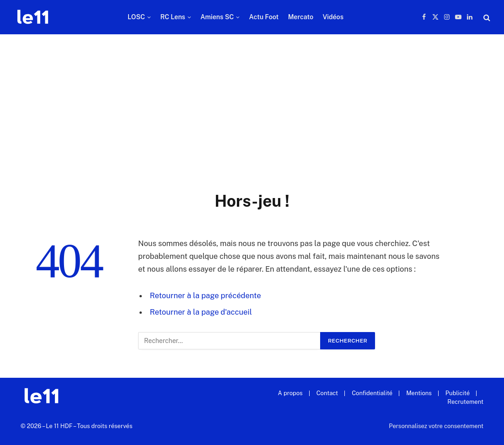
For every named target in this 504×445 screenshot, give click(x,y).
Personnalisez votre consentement (436, 426)
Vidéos (333, 17)
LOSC (136, 17)
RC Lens (173, 17)
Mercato (301, 17)
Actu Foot (264, 17)
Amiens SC (217, 17)
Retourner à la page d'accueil (201, 312)
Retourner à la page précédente (206, 295)
